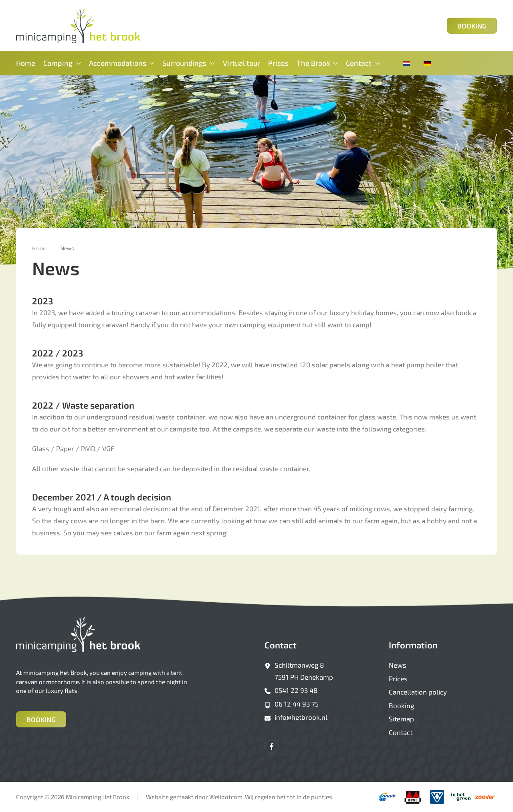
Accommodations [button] (122, 63)
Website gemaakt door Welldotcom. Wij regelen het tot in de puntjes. (240, 797)
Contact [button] (363, 63)
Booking (472, 26)
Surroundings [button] (189, 63)
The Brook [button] (317, 63)
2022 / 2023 (58, 353)
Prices (278, 63)
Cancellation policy (418, 692)
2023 (42, 301)
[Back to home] (78, 26)
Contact (281, 645)
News (398, 665)
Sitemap (401, 719)
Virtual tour (241, 63)
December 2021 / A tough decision (102, 497)
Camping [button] (62, 63)
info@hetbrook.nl (301, 717)
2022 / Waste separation (83, 405)
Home (26, 63)
